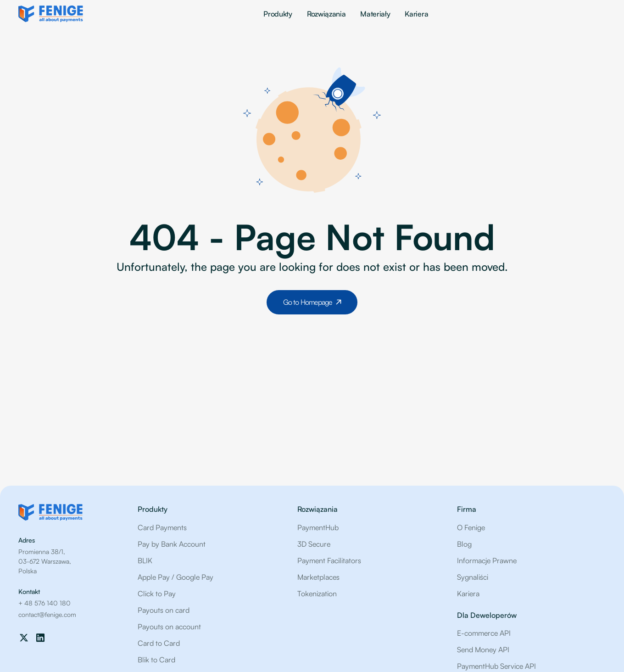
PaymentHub (318, 527)
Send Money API (483, 650)
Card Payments (162, 527)
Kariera (416, 14)
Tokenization (317, 594)
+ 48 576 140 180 (45, 603)
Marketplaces (318, 577)
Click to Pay (157, 594)
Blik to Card (156, 660)
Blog (464, 544)
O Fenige (471, 527)
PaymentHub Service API (496, 666)
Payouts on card (164, 610)
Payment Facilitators (329, 560)
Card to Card (159, 643)
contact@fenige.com (47, 614)
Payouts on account (169, 627)
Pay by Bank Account (172, 544)
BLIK (145, 560)
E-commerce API (484, 633)
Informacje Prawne (487, 560)
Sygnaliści (473, 577)
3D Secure (314, 544)
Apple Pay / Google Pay (175, 577)
